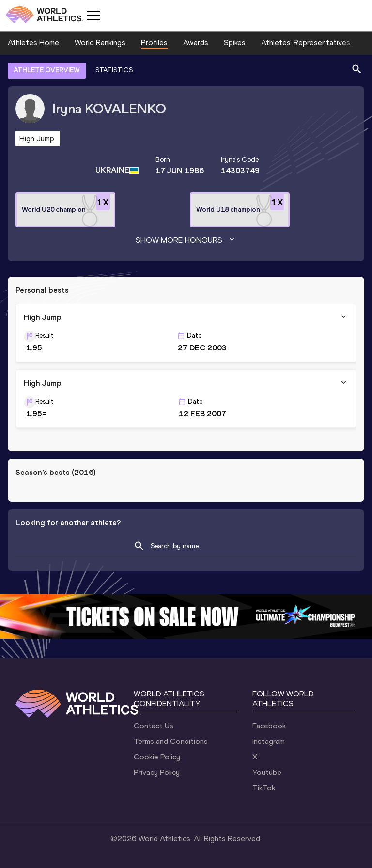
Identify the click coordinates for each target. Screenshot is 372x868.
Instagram (269, 741)
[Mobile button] (93, 16)
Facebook (269, 726)
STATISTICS (114, 70)
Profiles (154, 42)
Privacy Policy (157, 772)
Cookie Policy (157, 757)
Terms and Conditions (171, 741)
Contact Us (154, 726)
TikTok (264, 788)
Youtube (267, 772)
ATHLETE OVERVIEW (47, 70)
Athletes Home (33, 42)
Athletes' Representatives (306, 42)
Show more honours (186, 240)
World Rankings (100, 42)
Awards (196, 42)
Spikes (235, 42)
